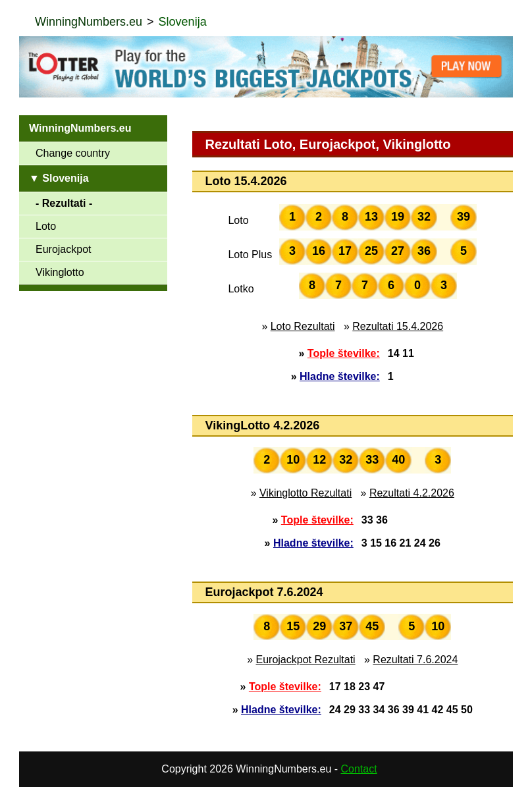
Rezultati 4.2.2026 (412, 493)
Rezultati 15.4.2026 (398, 326)
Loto (46, 226)
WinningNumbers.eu (89, 22)
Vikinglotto (60, 272)
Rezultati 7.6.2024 (415, 660)
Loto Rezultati (303, 326)
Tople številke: (344, 353)
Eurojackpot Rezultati (305, 660)
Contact (359, 769)
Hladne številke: (340, 376)
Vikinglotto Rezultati (306, 493)
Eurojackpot (64, 249)
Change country (73, 153)
